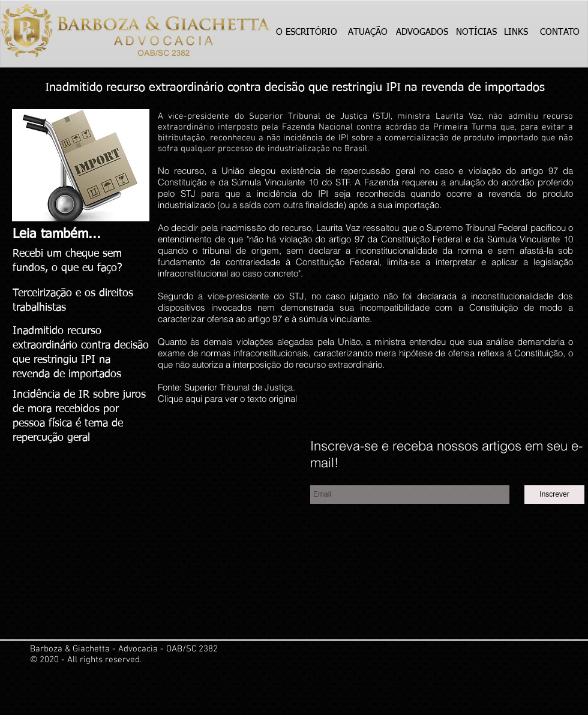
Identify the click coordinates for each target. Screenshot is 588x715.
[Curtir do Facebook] (232, 468)
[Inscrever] (554, 495)
